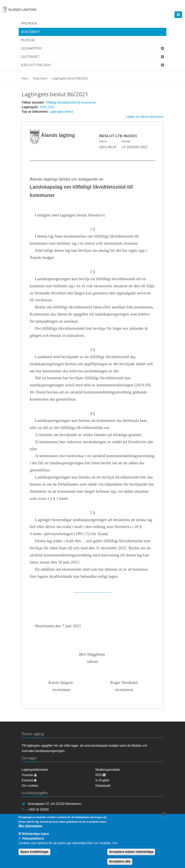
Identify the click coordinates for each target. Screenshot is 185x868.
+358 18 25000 (38, 809)
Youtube (29, 775)
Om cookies (30, 786)
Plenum (28, 40)
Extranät (29, 780)
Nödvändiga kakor (36, 838)
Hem (25, 78)
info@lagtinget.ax (40, 815)
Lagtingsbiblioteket (35, 770)
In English (102, 780)
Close (164, 818)
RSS (100, 775)
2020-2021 (47, 107)
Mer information (30, 830)
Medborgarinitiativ (108, 770)
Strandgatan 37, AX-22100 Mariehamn (54, 804)
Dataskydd (103, 786)
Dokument (30, 32)
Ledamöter (31, 48)
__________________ (92, 591)
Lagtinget (30, 57)
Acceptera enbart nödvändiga (131, 856)
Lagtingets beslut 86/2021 (70, 78)
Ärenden (29, 23)
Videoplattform (33, 843)
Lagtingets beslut (61, 112)
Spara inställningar (34, 856)
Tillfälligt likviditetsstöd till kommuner (71, 103)
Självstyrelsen (36, 65)
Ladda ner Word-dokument (145, 117)
